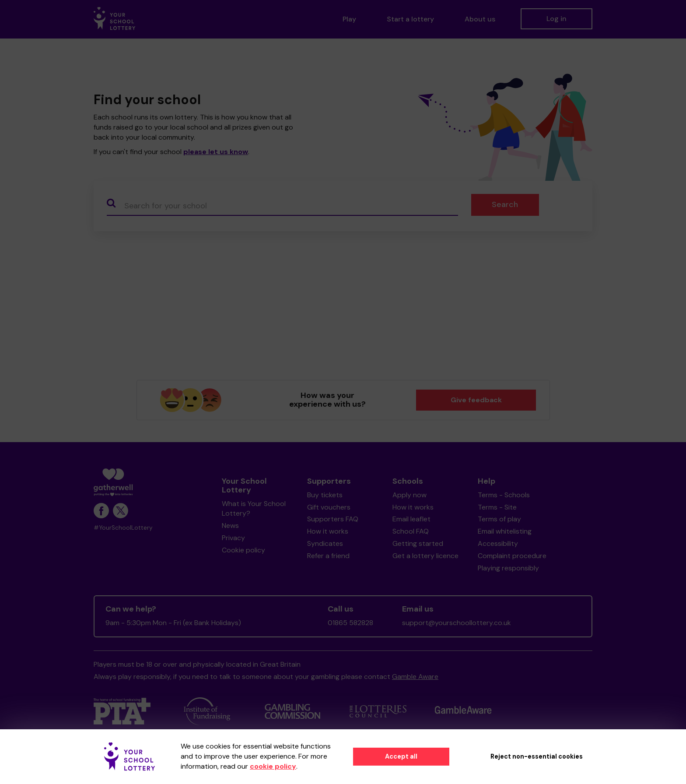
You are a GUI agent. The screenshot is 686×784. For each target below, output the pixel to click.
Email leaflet (411, 519)
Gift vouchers (329, 507)
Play (349, 19)
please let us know (216, 152)
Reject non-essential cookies (537, 756)
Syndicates (325, 543)
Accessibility (498, 543)
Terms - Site (497, 507)
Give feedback (476, 400)
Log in (556, 19)
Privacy (233, 538)
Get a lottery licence (425, 556)
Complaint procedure (512, 556)
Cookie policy (243, 550)
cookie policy (273, 766)
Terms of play (499, 519)
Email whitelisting (505, 531)
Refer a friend (328, 556)
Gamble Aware (415, 677)
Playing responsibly (508, 568)
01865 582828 (350, 623)
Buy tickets (325, 495)
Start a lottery (410, 19)
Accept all (401, 756)
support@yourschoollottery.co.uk (457, 623)
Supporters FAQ (333, 519)
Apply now (409, 495)
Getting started (418, 543)
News (230, 526)
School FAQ (411, 531)
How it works (328, 531)
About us (480, 19)
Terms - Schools (504, 495)
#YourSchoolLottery (123, 528)
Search (505, 204)
